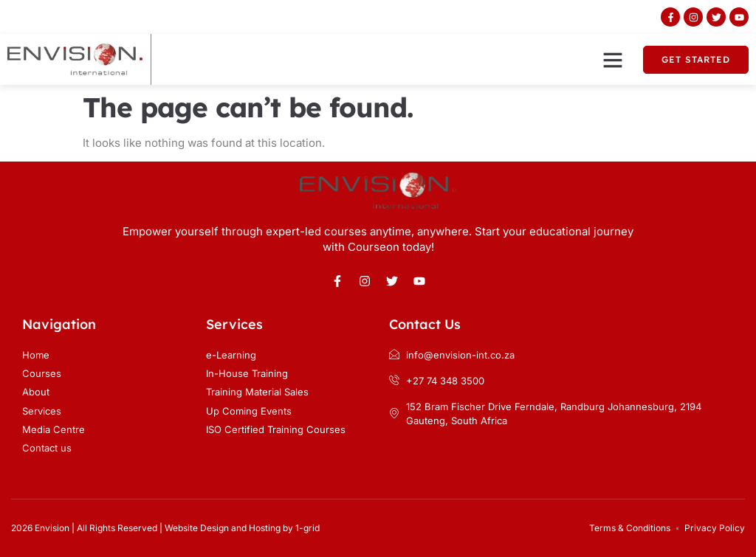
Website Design (197, 528)
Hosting (265, 528)
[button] (613, 60)
